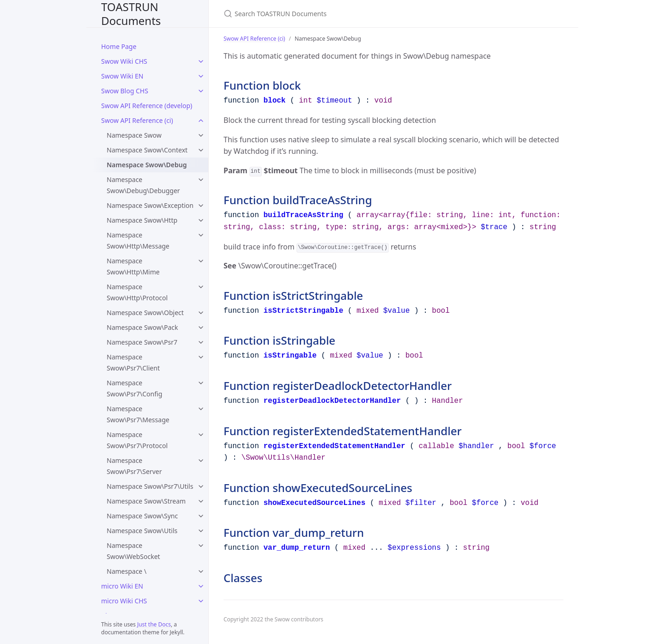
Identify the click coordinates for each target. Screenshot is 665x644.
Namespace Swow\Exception (150, 205)
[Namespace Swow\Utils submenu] (201, 531)
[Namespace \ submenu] (201, 571)
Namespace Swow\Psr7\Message (138, 414)
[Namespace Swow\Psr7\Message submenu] (201, 409)
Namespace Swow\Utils (142, 531)
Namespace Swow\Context (147, 150)
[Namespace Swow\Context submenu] (201, 150)
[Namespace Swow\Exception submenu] (201, 206)
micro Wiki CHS (124, 601)
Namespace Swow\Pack (142, 327)
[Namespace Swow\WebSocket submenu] (201, 546)
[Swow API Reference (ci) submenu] (201, 121)
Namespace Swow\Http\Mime (133, 266)
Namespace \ (127, 571)
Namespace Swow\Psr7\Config (134, 388)
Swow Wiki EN (122, 76)
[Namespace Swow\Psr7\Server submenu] (201, 461)
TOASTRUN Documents (131, 14)
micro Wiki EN (122, 586)
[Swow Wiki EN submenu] (201, 76)
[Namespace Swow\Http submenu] (201, 220)
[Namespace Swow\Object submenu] (201, 313)
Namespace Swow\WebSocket (133, 551)
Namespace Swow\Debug (147, 165)
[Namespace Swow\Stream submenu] (201, 501)
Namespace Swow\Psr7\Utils (150, 486)
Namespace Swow (134, 135)
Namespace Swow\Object (145, 313)
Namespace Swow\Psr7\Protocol (137, 440)
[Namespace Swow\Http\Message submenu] (201, 235)
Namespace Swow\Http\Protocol (137, 292)
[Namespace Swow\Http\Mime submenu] (201, 261)
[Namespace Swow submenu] (201, 135)
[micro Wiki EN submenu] (201, 586)
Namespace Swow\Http (142, 220)
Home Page (119, 46)
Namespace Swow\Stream (146, 501)
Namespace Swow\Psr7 (142, 342)
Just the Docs (154, 624)
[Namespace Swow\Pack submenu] (201, 328)
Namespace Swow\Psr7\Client (133, 362)
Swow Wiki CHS (124, 61)
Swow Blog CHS (125, 91)
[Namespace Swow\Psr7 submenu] (201, 342)
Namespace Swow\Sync (142, 516)
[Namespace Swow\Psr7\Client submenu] (201, 357)
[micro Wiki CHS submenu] (201, 601)
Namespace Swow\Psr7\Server (134, 466)
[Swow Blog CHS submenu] (201, 91)
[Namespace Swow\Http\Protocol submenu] (201, 287)
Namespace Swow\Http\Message (138, 240)
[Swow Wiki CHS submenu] (201, 61)
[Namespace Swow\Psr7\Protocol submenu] (201, 435)
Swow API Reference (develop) (147, 106)
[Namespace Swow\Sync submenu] (201, 516)
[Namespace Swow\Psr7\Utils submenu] (201, 486)
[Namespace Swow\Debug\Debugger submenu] (201, 180)
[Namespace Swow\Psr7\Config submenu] (201, 383)
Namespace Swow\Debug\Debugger (143, 185)
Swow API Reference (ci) (137, 120)
